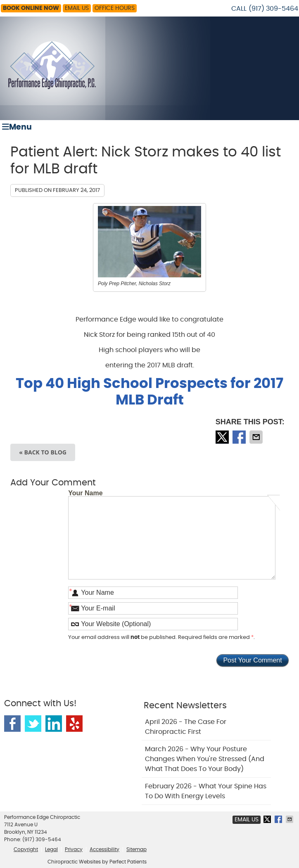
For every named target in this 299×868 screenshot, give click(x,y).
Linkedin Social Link (54, 724)
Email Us (77, 8)
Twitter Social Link (33, 724)
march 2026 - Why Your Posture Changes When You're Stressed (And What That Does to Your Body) (205, 759)
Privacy (74, 849)
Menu (17, 127)
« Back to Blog (43, 452)
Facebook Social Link (12, 724)
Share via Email (257, 437)
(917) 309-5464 (273, 9)
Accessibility (104, 849)
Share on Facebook (240, 437)
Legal (51, 849)
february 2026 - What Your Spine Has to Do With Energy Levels (206, 791)
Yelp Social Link (74, 724)
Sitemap (136, 849)
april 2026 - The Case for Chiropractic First (186, 727)
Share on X (223, 437)
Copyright (26, 849)
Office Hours (115, 8)
